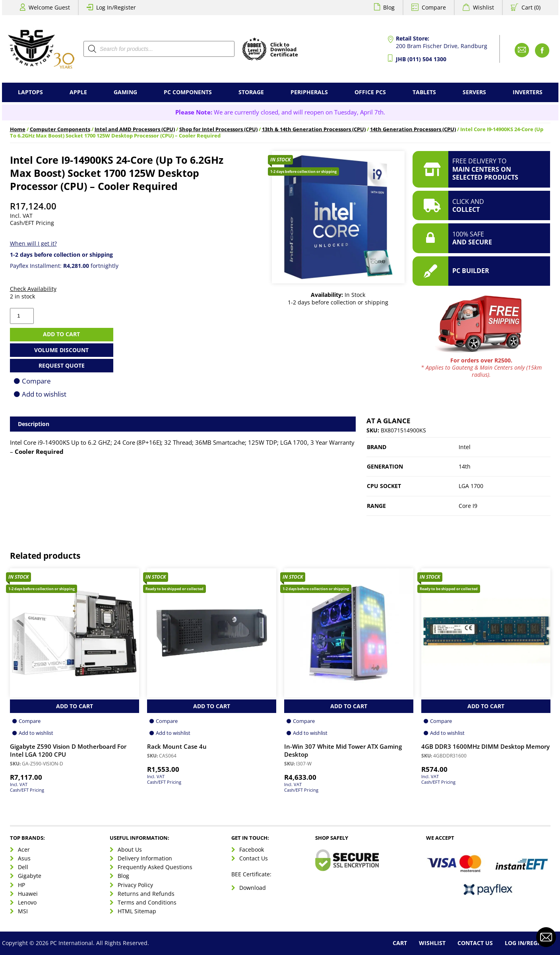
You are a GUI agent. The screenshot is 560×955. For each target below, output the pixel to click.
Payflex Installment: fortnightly (64, 266)
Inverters (528, 92)
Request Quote (62, 365)
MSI (23, 911)
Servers (474, 92)
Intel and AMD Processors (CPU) (135, 129)
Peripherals (309, 92)
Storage (251, 92)
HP (21, 885)
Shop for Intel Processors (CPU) (218, 129)
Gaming (125, 92)
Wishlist (483, 7)
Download (253, 888)
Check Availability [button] (33, 289)
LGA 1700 (471, 486)
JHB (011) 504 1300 (421, 59)
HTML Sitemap (137, 911)
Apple (78, 92)
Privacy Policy (135, 885)
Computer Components (60, 129)
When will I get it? (33, 243)
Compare (434, 7)
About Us (130, 849)
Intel (465, 447)
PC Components (188, 92)
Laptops (30, 92)
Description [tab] (34, 424)
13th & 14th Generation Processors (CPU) (314, 129)
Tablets (424, 92)
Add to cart (61, 334)
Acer (24, 849)
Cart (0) (531, 7)
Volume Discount (61, 350)
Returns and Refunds (146, 894)
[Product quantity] (22, 316)
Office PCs (370, 92)
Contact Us (254, 858)
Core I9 (468, 506)
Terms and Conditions (147, 902)
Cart (400, 943)
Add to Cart (75, 706)
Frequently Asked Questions (155, 867)
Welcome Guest (49, 7)
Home (18, 129)
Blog (389, 7)
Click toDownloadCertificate (284, 50)
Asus (24, 858)
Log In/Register (116, 7)
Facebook (252, 849)
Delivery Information (145, 858)
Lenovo (27, 902)
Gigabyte (30, 876)
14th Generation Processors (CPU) (413, 129)
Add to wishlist (44, 394)
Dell (23, 867)
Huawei (28, 894)
